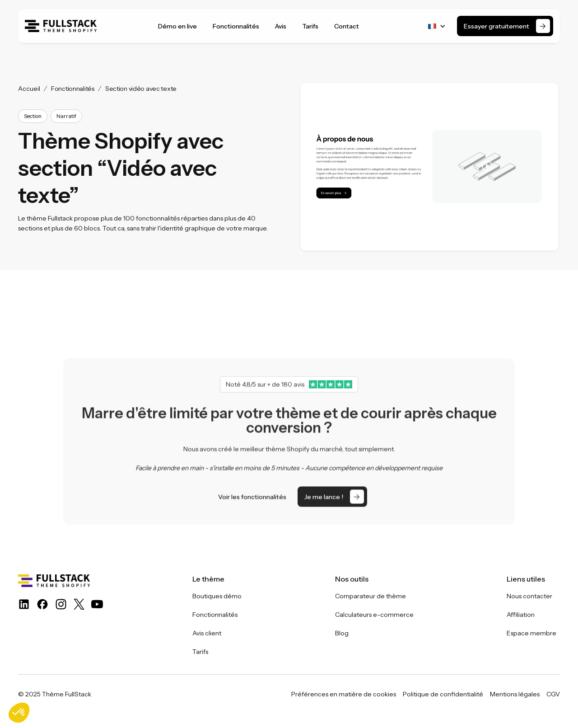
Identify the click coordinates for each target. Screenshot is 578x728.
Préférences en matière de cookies (344, 694)
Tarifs (310, 26)
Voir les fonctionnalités (252, 516)
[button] (437, 26)
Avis (281, 26)
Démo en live (177, 26)
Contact (347, 26)
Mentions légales (515, 694)
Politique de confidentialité (443, 694)
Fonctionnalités (236, 26)
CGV (553, 694)
